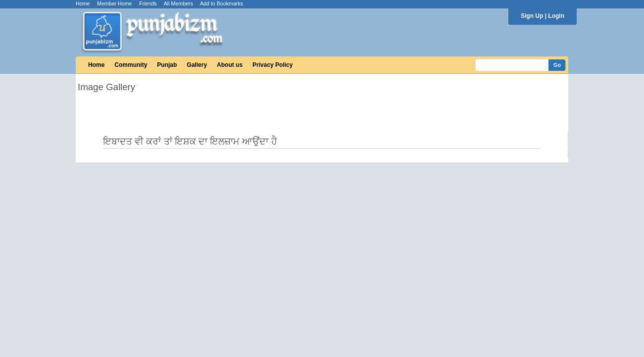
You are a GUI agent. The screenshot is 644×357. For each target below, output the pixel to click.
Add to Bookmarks (222, 3)
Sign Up (532, 16)
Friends (148, 3)
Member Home (114, 3)
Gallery (197, 65)
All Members (178, 3)
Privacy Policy (272, 65)
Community (131, 65)
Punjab (167, 65)
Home (83, 3)
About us (230, 65)
